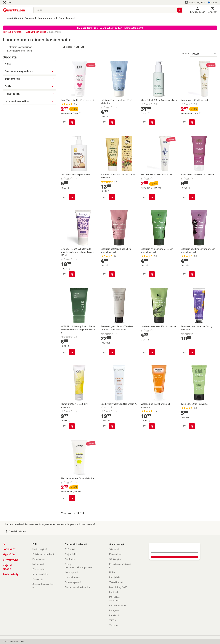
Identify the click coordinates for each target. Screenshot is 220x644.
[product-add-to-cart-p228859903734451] (152, 274)
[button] (198, 10)
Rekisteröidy (11, 574)
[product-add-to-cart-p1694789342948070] (192, 197)
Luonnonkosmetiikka (36, 32)
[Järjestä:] (203, 53)
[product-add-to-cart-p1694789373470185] (72, 352)
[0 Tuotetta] (213, 10)
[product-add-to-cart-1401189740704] (112, 197)
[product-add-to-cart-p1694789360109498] (152, 122)
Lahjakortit (10, 549)
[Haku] (180, 10)
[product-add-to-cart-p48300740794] (112, 274)
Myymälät (9, 554)
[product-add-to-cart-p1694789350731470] (72, 197)
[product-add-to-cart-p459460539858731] (112, 426)
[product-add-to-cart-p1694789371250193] (72, 274)
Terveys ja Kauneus (13, 32)
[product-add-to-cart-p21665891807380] (112, 352)
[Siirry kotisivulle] (14, 10)
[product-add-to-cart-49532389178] (152, 426)
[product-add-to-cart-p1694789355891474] (192, 122)
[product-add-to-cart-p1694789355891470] (72, 122)
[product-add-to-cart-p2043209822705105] (192, 426)
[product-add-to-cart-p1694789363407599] (152, 197)
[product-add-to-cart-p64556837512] (112, 122)
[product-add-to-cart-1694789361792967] (192, 352)
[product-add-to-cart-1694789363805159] (72, 426)
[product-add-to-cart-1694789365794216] (152, 352)
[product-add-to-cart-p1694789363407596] (72, 498)
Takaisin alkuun (16, 531)
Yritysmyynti (11, 560)
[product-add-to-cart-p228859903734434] (192, 274)
